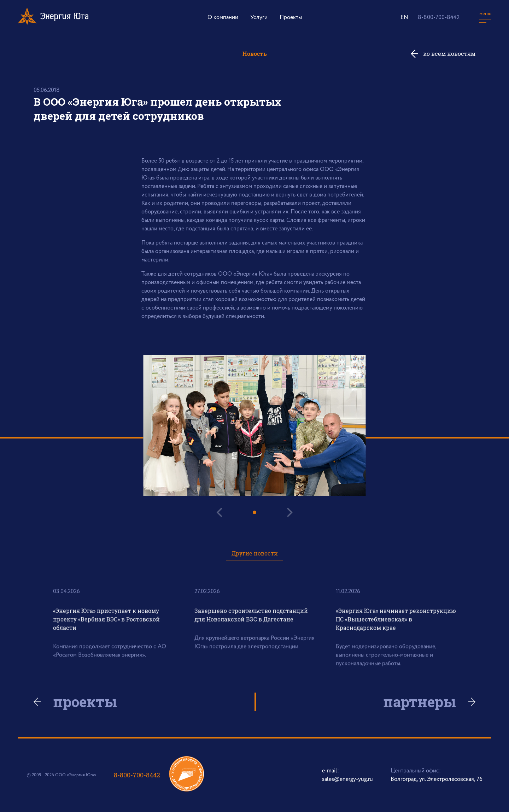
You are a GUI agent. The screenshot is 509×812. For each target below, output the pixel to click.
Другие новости (255, 553)
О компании (223, 17)
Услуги (259, 17)
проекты (85, 702)
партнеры (420, 702)
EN (404, 17)
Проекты (291, 17)
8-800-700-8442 (439, 17)
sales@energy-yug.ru (347, 779)
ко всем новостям (449, 54)
